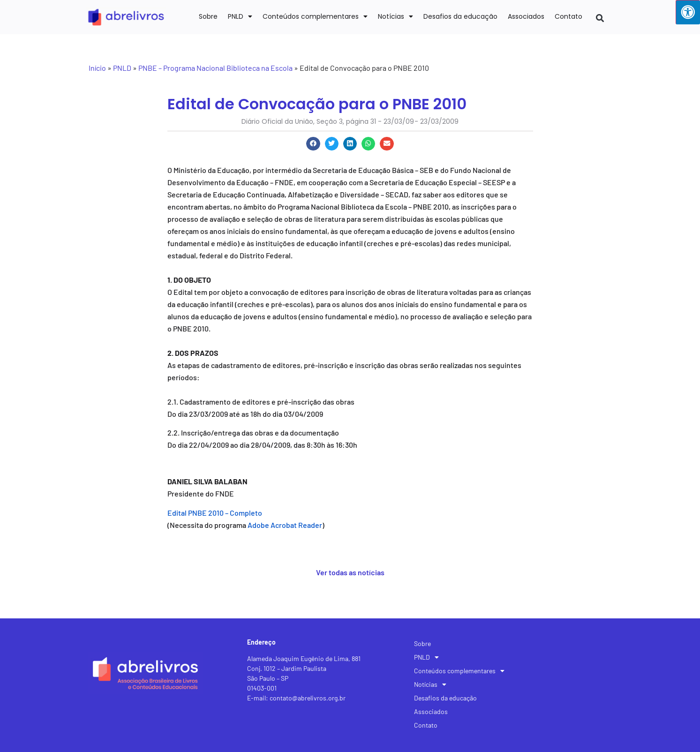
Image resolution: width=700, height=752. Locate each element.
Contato (568, 16)
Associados (526, 16)
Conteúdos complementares (315, 16)
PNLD (240, 16)
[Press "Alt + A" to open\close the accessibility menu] (688, 12)
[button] (600, 18)
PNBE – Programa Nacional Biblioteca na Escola (215, 68)
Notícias (395, 16)
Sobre (208, 16)
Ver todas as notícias (350, 572)
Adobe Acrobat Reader (285, 525)
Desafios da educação (460, 16)
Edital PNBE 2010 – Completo (215, 513)
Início (97, 68)
